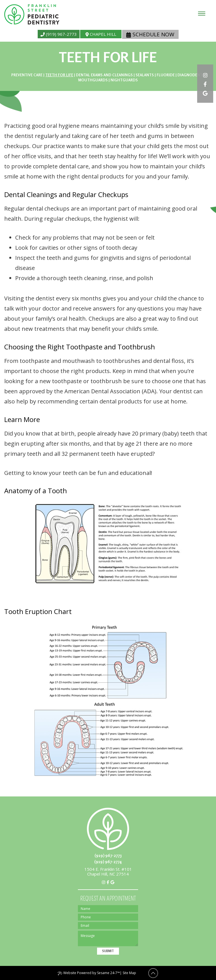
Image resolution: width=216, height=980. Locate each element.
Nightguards (124, 80)
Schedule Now (150, 34)
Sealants (145, 75)
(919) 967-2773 (59, 34)
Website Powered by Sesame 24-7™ (89, 973)
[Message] (108, 938)
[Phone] (108, 917)
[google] (205, 93)
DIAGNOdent (190, 75)
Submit (108, 951)
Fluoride (166, 75)
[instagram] (205, 75)
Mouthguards (93, 80)
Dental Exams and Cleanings (104, 75)
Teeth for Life (59, 75)
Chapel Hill (101, 34)
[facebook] (205, 84)
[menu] (202, 14)
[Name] (108, 909)
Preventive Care (27, 75)
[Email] (108, 926)
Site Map (129, 973)
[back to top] (153, 973)
